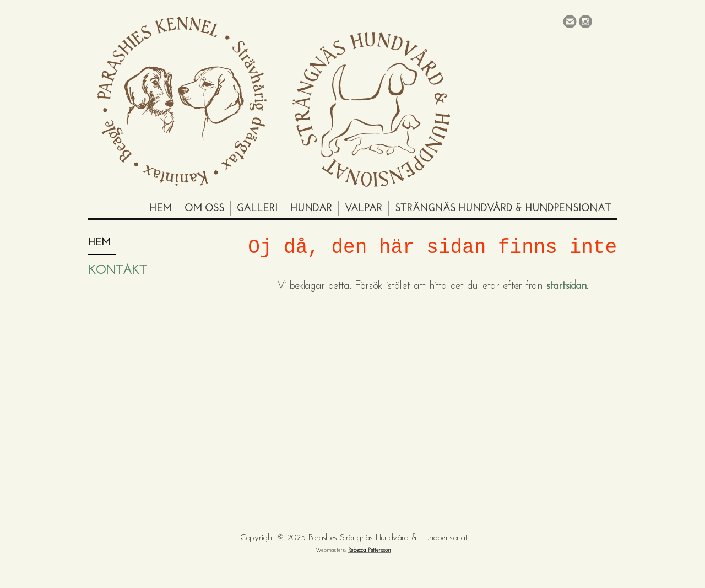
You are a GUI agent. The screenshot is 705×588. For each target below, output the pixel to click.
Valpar (364, 209)
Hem (161, 209)
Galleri (257, 209)
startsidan (566, 286)
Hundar (311, 209)
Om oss (204, 209)
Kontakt (117, 271)
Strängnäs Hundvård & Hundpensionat (503, 209)
